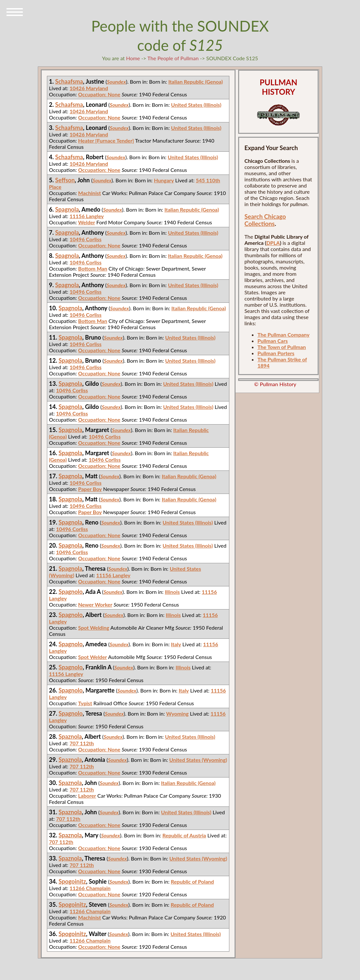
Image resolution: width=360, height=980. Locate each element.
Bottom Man (93, 268)
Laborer (87, 796)
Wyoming (177, 714)
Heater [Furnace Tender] (106, 140)
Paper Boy (90, 489)
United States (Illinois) (196, 105)
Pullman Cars (273, 341)
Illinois (172, 592)
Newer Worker (95, 604)
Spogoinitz (72, 881)
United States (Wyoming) (198, 760)
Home (133, 58)
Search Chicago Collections (265, 220)
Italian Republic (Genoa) (196, 82)
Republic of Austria (184, 835)
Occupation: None (99, 94)
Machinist (90, 193)
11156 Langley (87, 216)
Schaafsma (69, 81)
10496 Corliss (86, 239)
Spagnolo (71, 592)
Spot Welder (93, 657)
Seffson (65, 180)
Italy (176, 644)
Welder (87, 222)
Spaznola (70, 736)
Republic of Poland (192, 882)
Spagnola (67, 209)
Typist (85, 703)
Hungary (164, 180)
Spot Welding (94, 628)
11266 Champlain (90, 888)
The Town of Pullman (282, 347)
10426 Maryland (89, 88)
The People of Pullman (173, 58)
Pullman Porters (276, 353)
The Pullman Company (283, 335)
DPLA (273, 243)
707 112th (82, 743)
